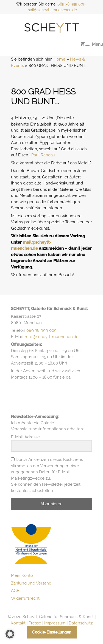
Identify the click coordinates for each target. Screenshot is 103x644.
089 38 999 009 (71, 4)
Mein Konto (22, 575)
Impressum (55, 623)
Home (59, 59)
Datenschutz (81, 623)
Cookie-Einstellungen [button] (52, 632)
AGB (15, 591)
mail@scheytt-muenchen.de (52, 10)
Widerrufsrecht (25, 598)
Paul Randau (43, 155)
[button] (10, 634)
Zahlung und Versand (31, 583)
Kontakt (18, 623)
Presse (35, 623)
